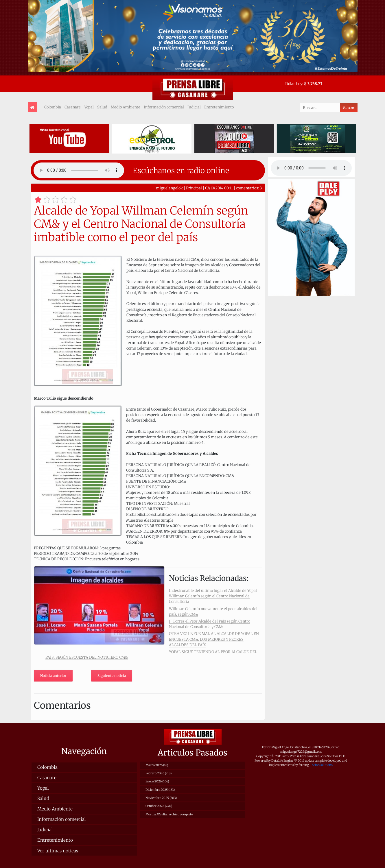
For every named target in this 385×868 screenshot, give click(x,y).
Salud (102, 107)
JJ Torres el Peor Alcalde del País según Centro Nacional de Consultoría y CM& (210, 624)
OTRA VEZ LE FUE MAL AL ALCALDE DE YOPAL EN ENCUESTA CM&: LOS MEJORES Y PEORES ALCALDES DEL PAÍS (214, 639)
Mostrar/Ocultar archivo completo (169, 814)
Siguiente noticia (112, 676)
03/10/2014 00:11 (219, 188)
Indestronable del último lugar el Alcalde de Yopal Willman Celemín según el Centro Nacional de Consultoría (213, 596)
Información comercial (164, 107)
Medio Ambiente (126, 107)
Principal (194, 188)
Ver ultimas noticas (58, 851)
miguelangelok (169, 188)
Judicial (194, 107)
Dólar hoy (294, 84)
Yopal (89, 107)
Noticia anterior (53, 676)
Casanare (73, 107)
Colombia (53, 107)
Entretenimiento (219, 107)
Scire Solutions (322, 765)
